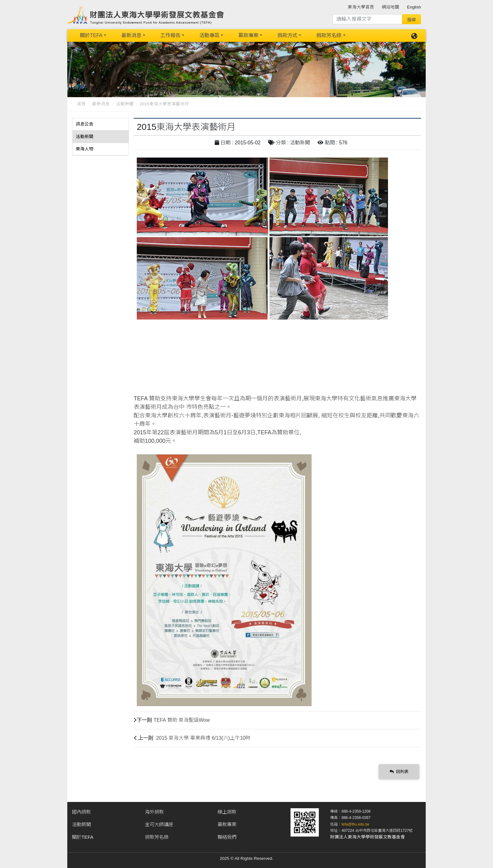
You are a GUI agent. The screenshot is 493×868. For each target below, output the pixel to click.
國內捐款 (81, 812)
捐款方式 (287, 35)
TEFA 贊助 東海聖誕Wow (182, 720)
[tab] (101, 124)
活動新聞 (125, 104)
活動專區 (209, 35)
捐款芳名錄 (329, 35)
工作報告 (170, 35)
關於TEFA (91, 35)
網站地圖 (391, 7)
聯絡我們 (227, 837)
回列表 (399, 771)
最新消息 (131, 35)
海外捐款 (154, 812)
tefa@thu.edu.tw (355, 824)
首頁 (81, 104)
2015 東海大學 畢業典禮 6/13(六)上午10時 (203, 738)
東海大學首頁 (361, 7)
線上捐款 (227, 812)
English (414, 7)
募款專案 (248, 35)
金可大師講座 (159, 824)
